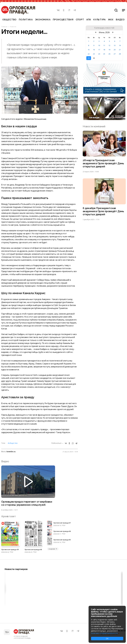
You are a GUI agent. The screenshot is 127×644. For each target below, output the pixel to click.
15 (89, 50)
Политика (26, 20)
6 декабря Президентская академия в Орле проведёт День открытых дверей (103, 211)
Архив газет (8, 516)
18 (104, 50)
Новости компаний (94, 126)
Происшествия (63, 20)
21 (120, 50)
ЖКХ (111, 20)
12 (109, 45)
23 (94, 54)
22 (89, 54)
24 (99, 54)
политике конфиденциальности (104, 633)
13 (115, 45)
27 (115, 54)
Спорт (80, 20)
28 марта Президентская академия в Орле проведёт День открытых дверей (103, 163)
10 (99, 45)
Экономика (43, 20)
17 (99, 50)
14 (120, 45)
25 (104, 54)
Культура (100, 20)
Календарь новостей (104, 28)
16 (94, 50)
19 (109, 50)
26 (109, 54)
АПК (89, 20)
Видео (120, 20)
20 (115, 50)
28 (120, 54)
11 (104, 45)
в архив (53, 549)
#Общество (13, 443)
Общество (9, 20)
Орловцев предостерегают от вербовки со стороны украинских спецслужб (27, 503)
